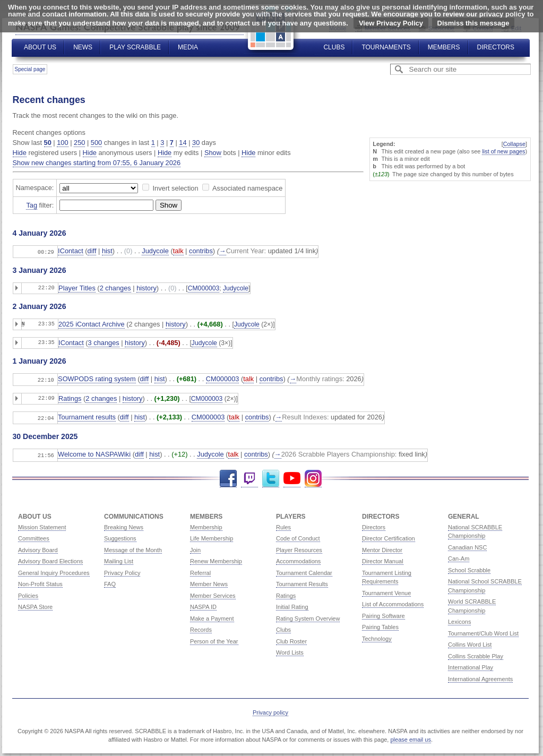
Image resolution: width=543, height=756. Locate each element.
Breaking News (124, 525)
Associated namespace (247, 188)
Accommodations (298, 559)
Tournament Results (302, 582)
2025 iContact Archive (92, 324)
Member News (209, 582)
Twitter (271, 476)
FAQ (110, 582)
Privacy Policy (122, 571)
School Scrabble (469, 568)
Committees (34, 536)
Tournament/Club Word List (483, 631)
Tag (32, 205)
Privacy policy (270, 710)
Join (195, 548)
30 (196, 143)
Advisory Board (38, 548)
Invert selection (175, 188)
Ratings (70, 397)
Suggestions (120, 536)
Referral (200, 571)
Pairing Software (383, 614)
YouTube (292, 476)
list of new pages (503, 151)
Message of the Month (133, 548)
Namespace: (35, 188)
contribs (201, 251)
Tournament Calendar (304, 571)
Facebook (228, 476)
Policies (28, 594)
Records (201, 628)
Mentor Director (382, 548)
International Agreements (480, 677)
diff (92, 251)
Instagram (313, 476)
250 (79, 143)
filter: (40, 205)
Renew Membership (216, 559)
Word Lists (290, 650)
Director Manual (383, 559)
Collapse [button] (514, 144)
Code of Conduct (298, 536)
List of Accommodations (393, 602)
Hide (20, 153)
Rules (283, 525)
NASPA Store (35, 605)
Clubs (334, 47)
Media (188, 47)
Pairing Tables (380, 625)
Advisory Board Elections (50, 559)
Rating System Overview (308, 616)
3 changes (104, 342)
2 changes (115, 287)
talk (178, 251)
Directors (496, 47)
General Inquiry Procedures (54, 571)
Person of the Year (214, 639)
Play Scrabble (135, 47)
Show (213, 153)
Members (444, 47)
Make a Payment (212, 616)
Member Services (213, 594)
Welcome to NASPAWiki (94, 453)
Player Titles (77, 287)
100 (62, 143)
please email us (411, 737)
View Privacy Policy (391, 23)
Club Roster (291, 639)
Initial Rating (292, 605)
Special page (30, 69)
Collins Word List (470, 642)
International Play (471, 665)
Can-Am (459, 556)
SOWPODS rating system (97, 378)
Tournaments (386, 47)
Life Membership (212, 536)
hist (107, 251)
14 (183, 143)
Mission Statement (42, 525)
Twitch (249, 476)
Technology (377, 637)
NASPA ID (203, 605)
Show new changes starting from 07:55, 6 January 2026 (97, 163)
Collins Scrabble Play (476, 654)
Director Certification (389, 536)
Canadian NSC (467, 545)
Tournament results (87, 416)
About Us (40, 47)
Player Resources (299, 548)
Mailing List (119, 559)
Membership (206, 525)
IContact (71, 251)
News (83, 47)
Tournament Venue (386, 591)
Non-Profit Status (40, 582)
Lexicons (459, 620)
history (146, 287)
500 (96, 143)
